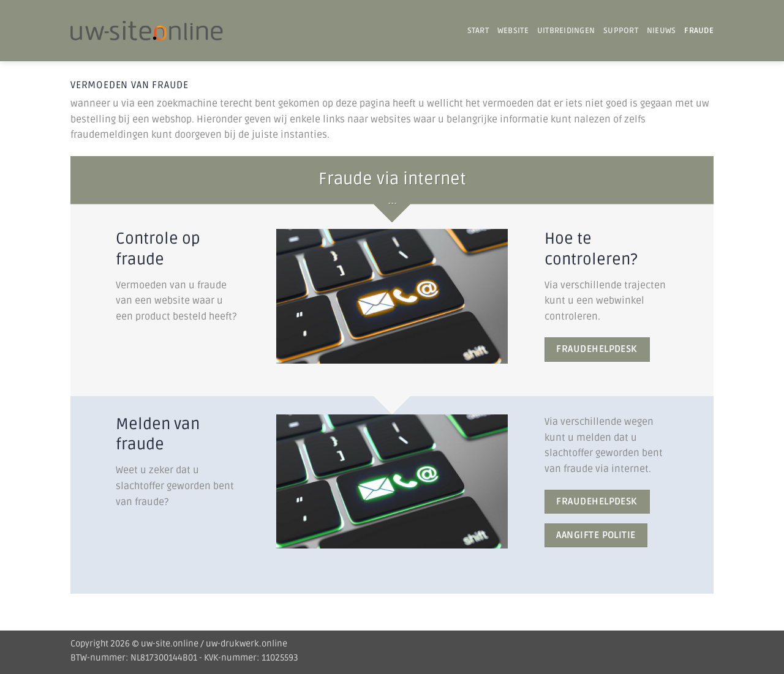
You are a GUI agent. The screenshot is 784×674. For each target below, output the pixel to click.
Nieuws (661, 31)
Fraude (699, 31)
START (478, 31)
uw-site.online (170, 644)
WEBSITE (513, 31)
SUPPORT (621, 31)
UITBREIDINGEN (566, 31)
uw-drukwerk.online (247, 644)
